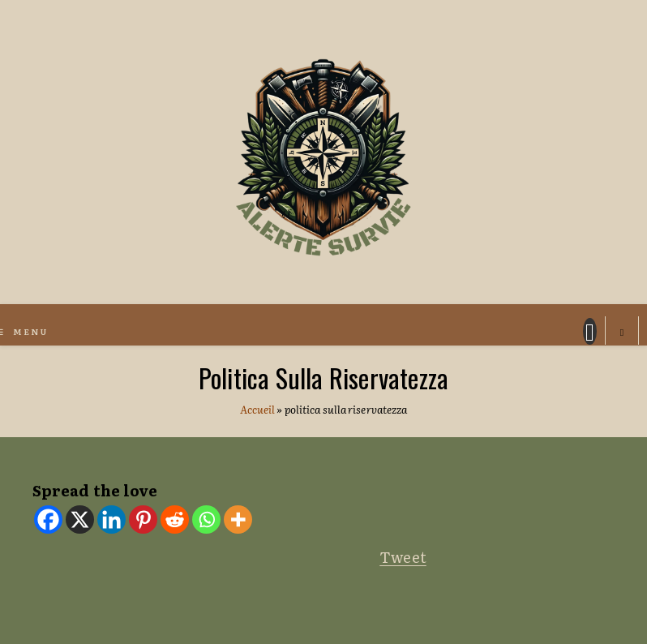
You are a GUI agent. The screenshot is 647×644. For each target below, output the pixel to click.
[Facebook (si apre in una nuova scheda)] (590, 331)
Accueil (258, 409)
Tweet (403, 557)
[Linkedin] (111, 519)
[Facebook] (48, 519)
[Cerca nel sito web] (622, 333)
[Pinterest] (143, 519)
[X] (80, 519)
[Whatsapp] (206, 519)
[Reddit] (175, 519)
